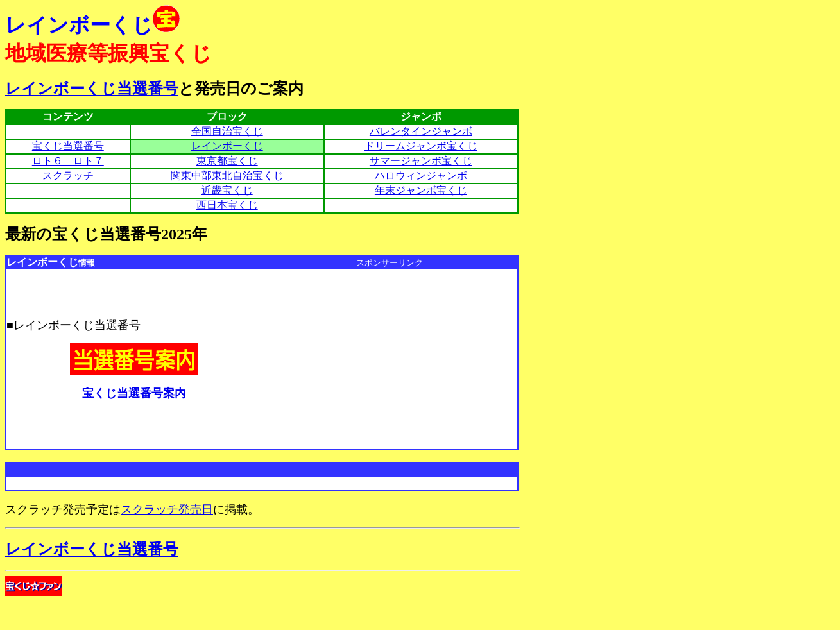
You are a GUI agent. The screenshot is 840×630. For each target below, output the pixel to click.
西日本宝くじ (227, 205)
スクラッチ (68, 175)
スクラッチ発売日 (167, 509)
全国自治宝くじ (227, 131)
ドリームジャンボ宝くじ (421, 146)
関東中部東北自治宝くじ (227, 175)
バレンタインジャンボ (421, 131)
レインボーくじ (227, 146)
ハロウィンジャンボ (421, 175)
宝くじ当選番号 (68, 146)
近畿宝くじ (227, 190)
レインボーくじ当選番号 (92, 89)
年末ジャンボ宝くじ (421, 190)
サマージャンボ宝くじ (421, 161)
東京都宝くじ (227, 161)
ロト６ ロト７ (68, 161)
